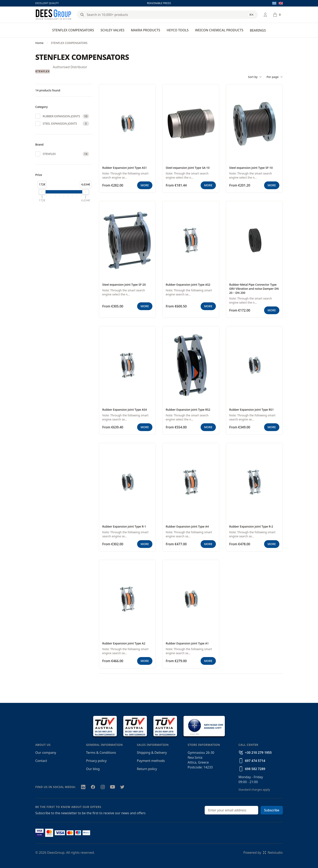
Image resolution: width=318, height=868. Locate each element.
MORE (145, 185)
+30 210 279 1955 (258, 753)
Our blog (93, 769)
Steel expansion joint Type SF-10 (251, 168)
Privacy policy (96, 761)
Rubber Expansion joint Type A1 (187, 643)
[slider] (42, 192)
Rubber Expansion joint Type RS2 (188, 410)
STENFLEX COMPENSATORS (73, 30)
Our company (46, 753)
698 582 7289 (255, 769)
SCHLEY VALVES (112, 30)
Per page (275, 77)
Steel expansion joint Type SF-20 (124, 285)
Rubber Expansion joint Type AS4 (125, 410)
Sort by (255, 77)
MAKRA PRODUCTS (145, 30)
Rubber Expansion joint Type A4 (187, 526)
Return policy (147, 769)
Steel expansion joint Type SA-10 (188, 168)
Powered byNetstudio (263, 853)
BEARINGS (258, 30)
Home (39, 43)
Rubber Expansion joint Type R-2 (251, 526)
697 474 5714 (255, 761)
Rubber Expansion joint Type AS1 (125, 168)
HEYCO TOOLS (178, 30)
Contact (41, 761)
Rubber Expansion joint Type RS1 (252, 410)
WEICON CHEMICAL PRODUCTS (219, 30)
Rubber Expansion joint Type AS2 (188, 285)
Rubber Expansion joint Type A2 (124, 643)
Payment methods (151, 761)
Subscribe (272, 810)
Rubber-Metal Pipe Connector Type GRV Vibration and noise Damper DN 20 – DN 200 (254, 289)
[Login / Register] (265, 15)
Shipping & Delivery (152, 753)
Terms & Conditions (101, 753)
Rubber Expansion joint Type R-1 (124, 526)
